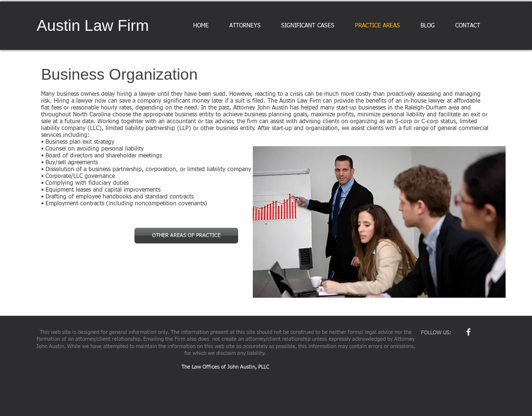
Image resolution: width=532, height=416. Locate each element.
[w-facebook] (468, 332)
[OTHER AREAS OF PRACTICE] (186, 236)
